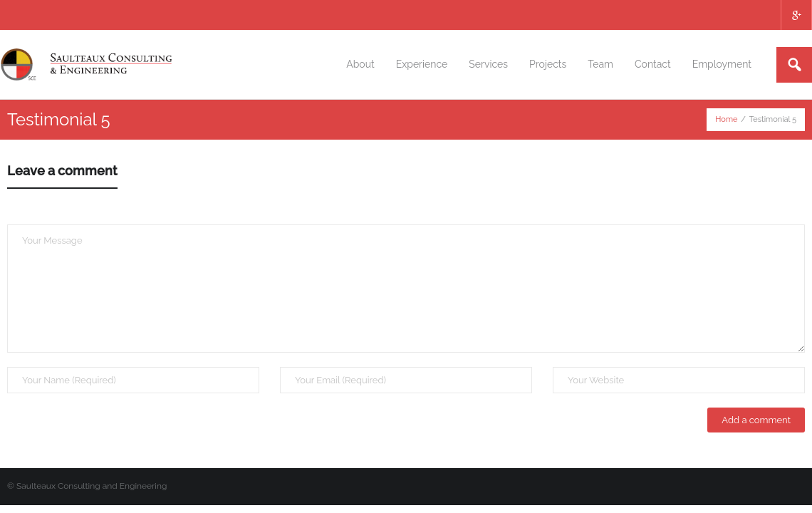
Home (726, 119)
